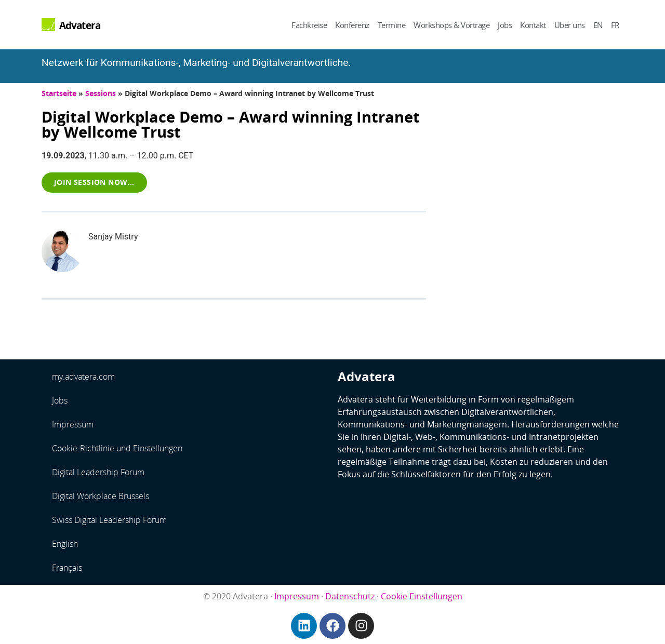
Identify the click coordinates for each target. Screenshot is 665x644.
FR (615, 25)
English (65, 544)
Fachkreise (309, 25)
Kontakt (533, 25)
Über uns (570, 25)
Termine (392, 25)
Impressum (73, 424)
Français (67, 568)
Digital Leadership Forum (98, 472)
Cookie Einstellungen (422, 596)
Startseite (59, 93)
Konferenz (352, 25)
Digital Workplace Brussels (101, 496)
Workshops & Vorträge (451, 25)
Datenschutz (350, 596)
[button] (94, 182)
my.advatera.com (83, 377)
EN (598, 25)
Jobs (505, 25)
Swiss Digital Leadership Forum (109, 520)
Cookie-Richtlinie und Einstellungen (117, 448)
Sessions (101, 93)
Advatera (80, 25)
